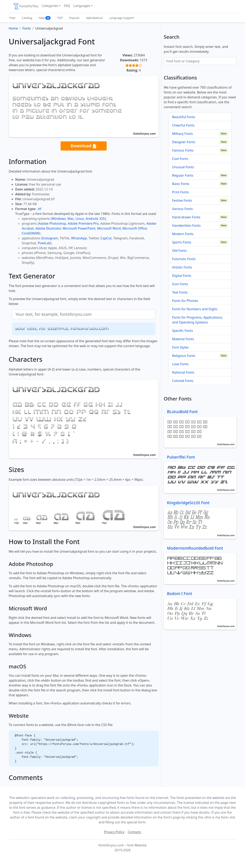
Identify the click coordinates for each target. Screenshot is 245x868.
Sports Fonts (182, 242)
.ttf (39, 209)
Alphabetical (94, 18)
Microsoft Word (109, 228)
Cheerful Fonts (183, 125)
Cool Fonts (180, 159)
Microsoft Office (135, 228)
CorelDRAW (30, 233)
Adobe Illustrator (48, 228)
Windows (59, 219)
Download (84, 146)
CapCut (106, 238)
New (45, 18)
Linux (80, 219)
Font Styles (180, 347)
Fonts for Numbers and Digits (195, 309)
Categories (50, 6)
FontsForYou (26, 7)
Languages (82, 6)
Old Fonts (180, 251)
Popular (74, 18)
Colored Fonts (183, 381)
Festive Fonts (182, 200)
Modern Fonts (183, 234)
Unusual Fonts (183, 167)
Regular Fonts (183, 175)
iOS (102, 219)
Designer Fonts (184, 142)
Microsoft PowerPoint (79, 228)
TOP (60, 18)
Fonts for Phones (185, 301)
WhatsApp (79, 238)
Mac (71, 219)
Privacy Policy (114, 832)
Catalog (27, 18)
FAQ (67, 6)
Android (92, 219)
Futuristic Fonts (184, 259)
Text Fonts (180, 292)
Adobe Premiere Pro (83, 223)
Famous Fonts (183, 150)
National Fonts (183, 372)
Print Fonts (181, 192)
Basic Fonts (181, 184)
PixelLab (44, 243)
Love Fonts (180, 364)
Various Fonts (183, 209)
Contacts (134, 832)
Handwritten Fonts (186, 226)
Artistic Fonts (182, 267)
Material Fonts (183, 339)
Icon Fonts (180, 284)
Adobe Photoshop (52, 223)
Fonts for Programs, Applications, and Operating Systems (198, 320)
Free (13, 18)
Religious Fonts (184, 356)
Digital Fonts (182, 276)
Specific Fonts (183, 331)
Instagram (50, 238)
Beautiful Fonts (184, 117)
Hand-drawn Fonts (186, 217)
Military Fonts (183, 134)
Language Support (122, 18)
